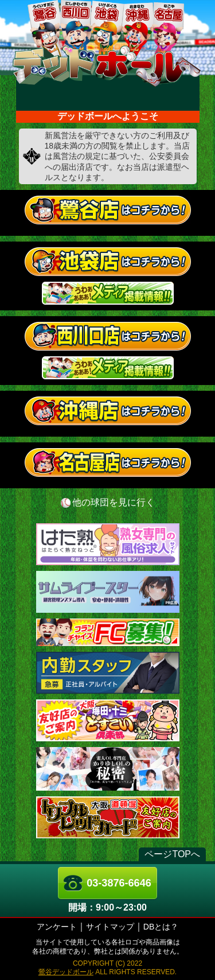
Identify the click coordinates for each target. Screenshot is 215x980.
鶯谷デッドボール (66, 972)
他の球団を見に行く (114, 502)
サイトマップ (110, 927)
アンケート (57, 927)
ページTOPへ (172, 854)
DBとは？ (161, 927)
